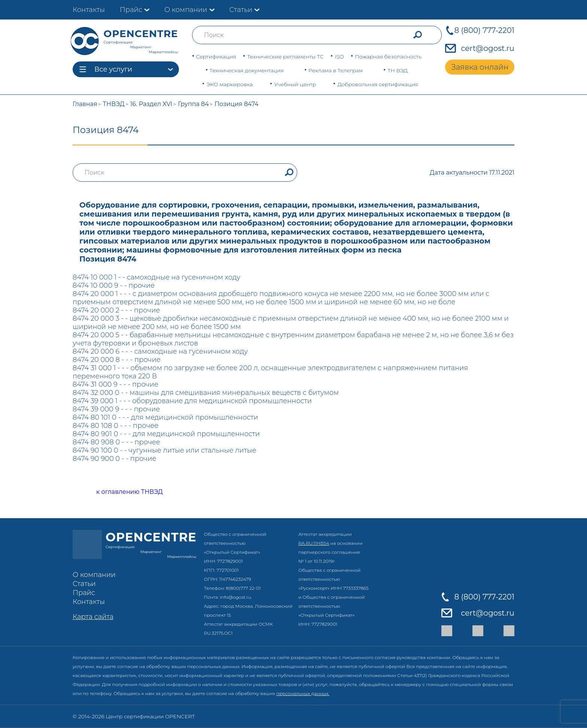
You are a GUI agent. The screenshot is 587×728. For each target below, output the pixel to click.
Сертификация (216, 57)
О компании (186, 10)
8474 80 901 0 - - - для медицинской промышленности (166, 434)
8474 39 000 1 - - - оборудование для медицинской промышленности (192, 401)
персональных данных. (303, 693)
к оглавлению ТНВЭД (121, 492)
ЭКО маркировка (229, 84)
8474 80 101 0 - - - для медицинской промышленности (165, 417)
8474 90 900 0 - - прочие (114, 459)
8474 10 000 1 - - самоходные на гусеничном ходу (156, 277)
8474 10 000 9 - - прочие (114, 286)
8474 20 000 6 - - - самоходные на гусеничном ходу (160, 351)
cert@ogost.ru (488, 48)
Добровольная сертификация (378, 84)
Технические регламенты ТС (285, 57)
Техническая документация (247, 70)
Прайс (131, 10)
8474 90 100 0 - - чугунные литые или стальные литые (164, 450)
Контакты (89, 10)
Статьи (241, 10)
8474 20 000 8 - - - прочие (117, 360)
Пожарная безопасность (388, 57)
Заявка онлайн (480, 67)
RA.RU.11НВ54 (314, 543)
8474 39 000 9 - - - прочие (116, 409)
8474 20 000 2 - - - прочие (116, 310)
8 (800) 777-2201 (484, 30)
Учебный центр (295, 84)
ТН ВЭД (398, 70)
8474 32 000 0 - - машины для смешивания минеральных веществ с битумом (206, 393)
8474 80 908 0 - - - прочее (116, 442)
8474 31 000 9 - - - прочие (115, 384)
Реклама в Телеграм (336, 70)
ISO (339, 57)
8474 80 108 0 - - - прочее (115, 426)
